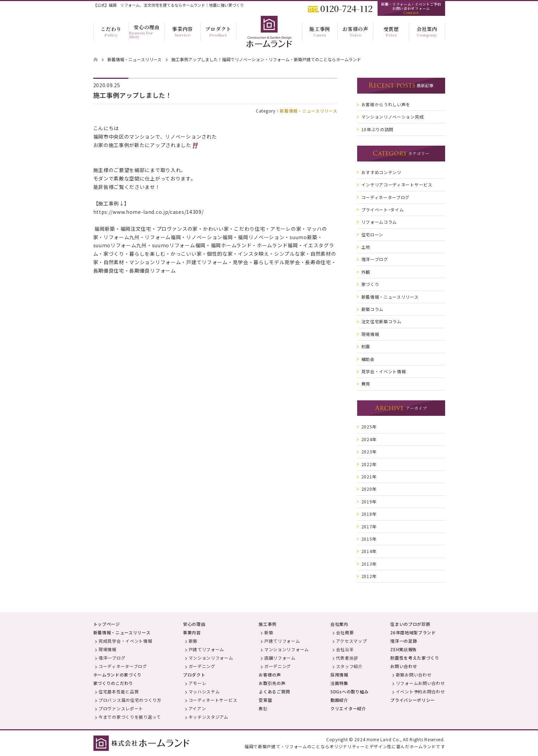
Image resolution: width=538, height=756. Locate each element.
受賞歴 (265, 700)
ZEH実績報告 (404, 649)
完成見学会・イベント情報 (125, 641)
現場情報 (107, 649)
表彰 (263, 708)
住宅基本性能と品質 (119, 691)
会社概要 (345, 632)
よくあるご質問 (274, 691)
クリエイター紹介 (348, 708)
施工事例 (268, 624)
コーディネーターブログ (123, 666)
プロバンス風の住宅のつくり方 (130, 700)
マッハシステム (204, 691)
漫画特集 (339, 683)
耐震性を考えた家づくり (415, 658)
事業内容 (192, 632)
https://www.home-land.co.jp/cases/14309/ (148, 212)
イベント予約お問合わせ (420, 691)
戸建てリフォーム (207, 649)
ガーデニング (202, 666)
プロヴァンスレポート (121, 708)
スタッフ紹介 (349, 666)
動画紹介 (339, 700)
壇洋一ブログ (112, 658)
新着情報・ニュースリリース (308, 111)
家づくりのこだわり (113, 683)
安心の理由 (194, 624)
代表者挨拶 (347, 658)
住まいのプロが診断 (410, 624)
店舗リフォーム (280, 658)
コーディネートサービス (213, 700)
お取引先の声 (272, 683)
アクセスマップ (352, 641)
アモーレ (198, 683)
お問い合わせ (404, 666)
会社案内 (339, 624)
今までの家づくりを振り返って (130, 717)
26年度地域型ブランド (413, 632)
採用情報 (339, 675)
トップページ (107, 624)
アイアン (197, 708)
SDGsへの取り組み (350, 691)
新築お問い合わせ (414, 675)
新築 (193, 641)
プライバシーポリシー (413, 700)
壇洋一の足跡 (404, 641)
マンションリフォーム (211, 658)
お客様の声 (270, 675)
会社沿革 (345, 649)
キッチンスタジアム (208, 717)
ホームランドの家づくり (118, 675)
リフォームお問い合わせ (420, 683)
